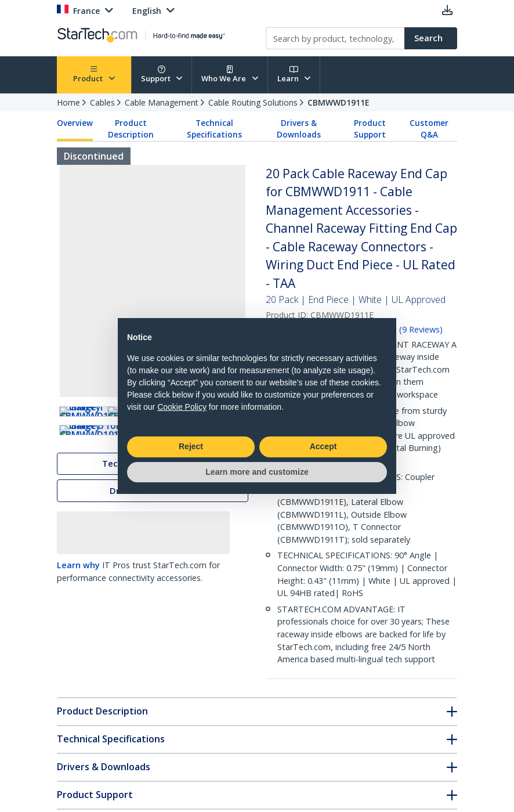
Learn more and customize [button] (257, 472)
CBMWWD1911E (339, 102)
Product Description (131, 129)
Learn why (78, 626)
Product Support (370, 129)
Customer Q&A (429, 129)
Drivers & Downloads (299, 129)
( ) (421, 329)
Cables (102, 102)
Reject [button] (191, 446)
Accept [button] (323, 446)
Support (162, 75)
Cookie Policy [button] (182, 407)
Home (68, 102)
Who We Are (230, 75)
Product (94, 75)
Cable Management (162, 102)
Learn (294, 75)
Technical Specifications (214, 129)
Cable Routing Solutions (253, 102)
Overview (75, 123)
